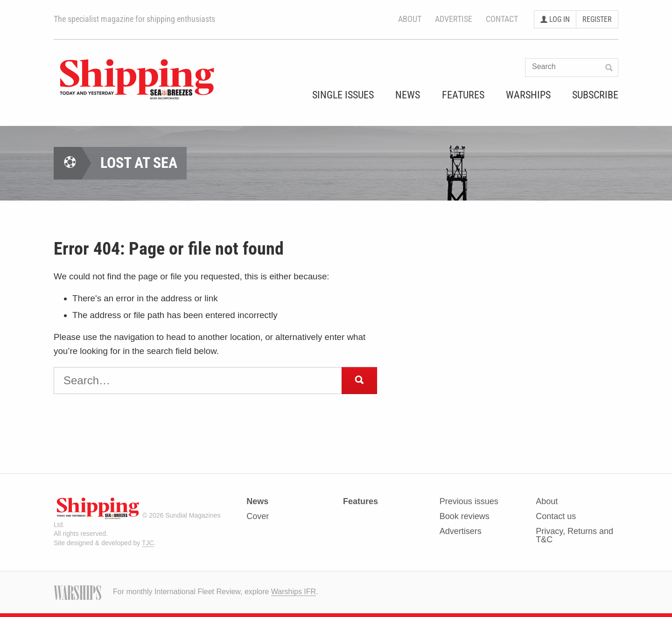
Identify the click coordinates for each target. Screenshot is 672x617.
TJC (148, 543)
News (408, 95)
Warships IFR (294, 592)
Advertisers (461, 531)
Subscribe (595, 95)
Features (463, 95)
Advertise (454, 19)
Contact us (556, 516)
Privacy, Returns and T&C (574, 535)
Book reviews (465, 516)
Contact (502, 19)
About (410, 19)
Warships (528, 95)
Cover (258, 516)
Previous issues (469, 502)
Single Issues (343, 95)
